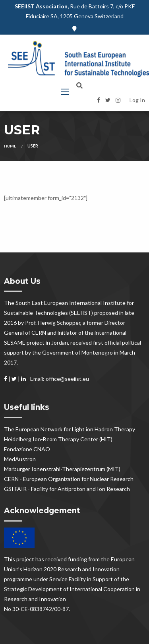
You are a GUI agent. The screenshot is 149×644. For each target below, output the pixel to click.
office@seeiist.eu (67, 379)
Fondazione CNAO (27, 449)
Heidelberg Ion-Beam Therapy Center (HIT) (58, 439)
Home (10, 146)
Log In (137, 100)
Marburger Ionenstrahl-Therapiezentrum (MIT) (62, 469)
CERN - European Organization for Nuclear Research (69, 479)
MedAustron (20, 459)
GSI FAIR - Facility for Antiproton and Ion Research (67, 489)
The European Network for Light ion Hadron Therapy (70, 429)
